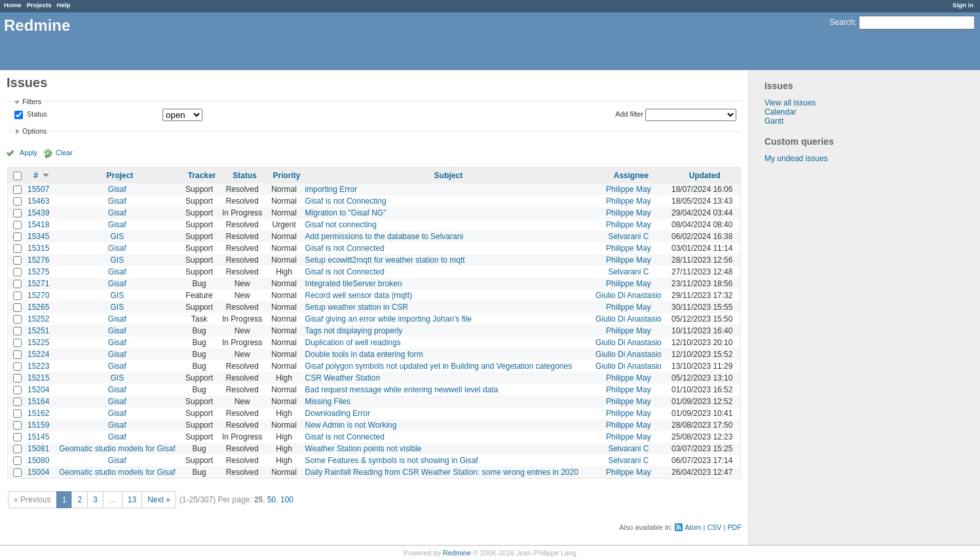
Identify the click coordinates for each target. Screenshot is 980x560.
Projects (39, 5)
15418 (38, 225)
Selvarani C (628, 236)
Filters (32, 102)
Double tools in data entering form (364, 354)
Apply (28, 153)
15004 (38, 472)
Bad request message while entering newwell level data (402, 390)
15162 (38, 413)
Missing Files (328, 401)
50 (272, 500)
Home (13, 5)
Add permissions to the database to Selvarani (384, 236)
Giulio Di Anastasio (629, 295)
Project (120, 176)
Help (64, 5)
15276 (38, 260)
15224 (38, 354)
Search (842, 22)
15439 (38, 213)
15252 (38, 319)
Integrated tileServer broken (354, 284)
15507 (38, 189)
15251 (38, 331)
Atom (693, 527)
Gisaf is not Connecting (346, 201)
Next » (159, 500)
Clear (64, 153)
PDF (734, 527)
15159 (38, 425)
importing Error (331, 189)
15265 (38, 307)
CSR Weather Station (343, 378)
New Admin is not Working (351, 425)
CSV (714, 527)
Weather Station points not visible (364, 449)
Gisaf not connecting (341, 225)
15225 (38, 343)
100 (287, 500)
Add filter (629, 114)
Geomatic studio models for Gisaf (117, 449)
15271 (38, 284)
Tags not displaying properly (354, 331)
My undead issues (796, 159)
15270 (38, 295)
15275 (38, 272)
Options (34, 131)
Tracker (202, 176)
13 (132, 500)
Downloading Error (338, 413)
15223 (38, 366)
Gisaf (117, 189)
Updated (705, 176)
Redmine (457, 553)
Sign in (963, 5)
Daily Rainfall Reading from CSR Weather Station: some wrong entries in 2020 (442, 472)
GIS (118, 236)
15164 (38, 401)
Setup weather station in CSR (357, 307)
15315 (38, 248)
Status (36, 115)
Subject (448, 176)
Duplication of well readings (353, 343)
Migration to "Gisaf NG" (346, 213)
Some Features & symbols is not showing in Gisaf (392, 460)
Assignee (631, 176)
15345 (38, 236)
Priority (286, 176)
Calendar (781, 112)
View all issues (790, 103)
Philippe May (629, 189)
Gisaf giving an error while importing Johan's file (388, 319)
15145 (38, 437)
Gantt (774, 121)
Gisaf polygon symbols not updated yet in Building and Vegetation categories (439, 366)
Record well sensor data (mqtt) (359, 295)
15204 (38, 390)
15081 (38, 449)
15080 (38, 460)
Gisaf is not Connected (345, 248)
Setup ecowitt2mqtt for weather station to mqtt (385, 260)
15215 (38, 378)
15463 (38, 201)
